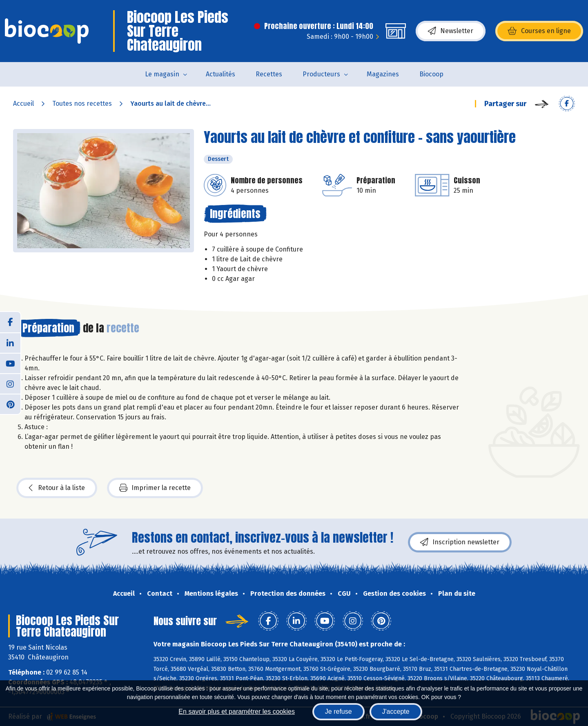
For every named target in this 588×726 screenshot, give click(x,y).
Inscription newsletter (460, 542)
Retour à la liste (57, 488)
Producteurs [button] (321, 74)
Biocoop (431, 74)
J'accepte (396, 712)
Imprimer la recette (155, 488)
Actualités (220, 74)
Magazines (383, 74)
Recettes (269, 74)
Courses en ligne (539, 31)
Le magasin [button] (162, 74)
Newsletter (451, 31)
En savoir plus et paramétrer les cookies (237, 712)
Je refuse (339, 712)
